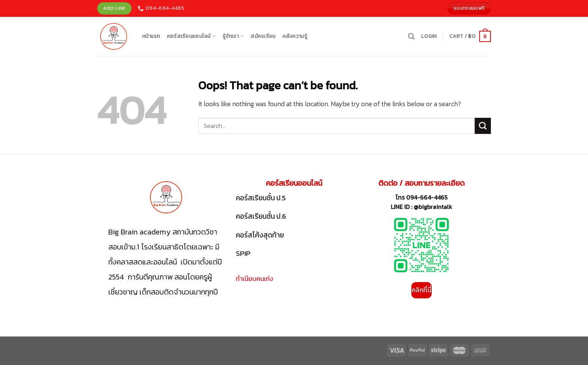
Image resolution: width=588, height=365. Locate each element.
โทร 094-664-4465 (421, 197)
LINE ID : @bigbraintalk (421, 207)
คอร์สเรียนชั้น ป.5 (261, 198)
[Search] (411, 36)
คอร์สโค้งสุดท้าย (260, 235)
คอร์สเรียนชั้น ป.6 (261, 216)
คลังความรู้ (295, 36)
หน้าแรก (151, 36)
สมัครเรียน (263, 36)
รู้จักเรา (233, 36)
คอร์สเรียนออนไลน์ (191, 36)
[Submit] (483, 126)
